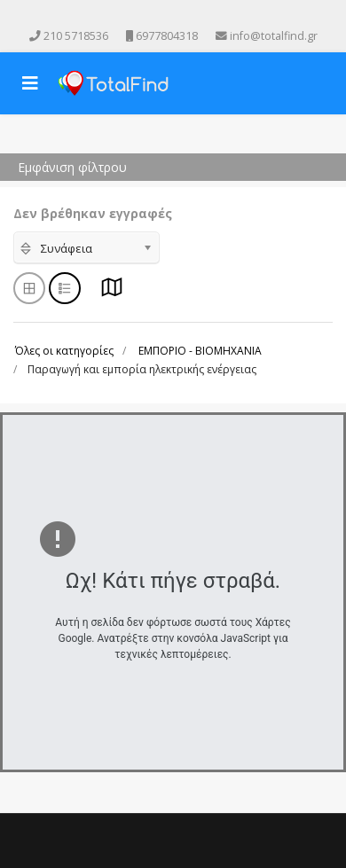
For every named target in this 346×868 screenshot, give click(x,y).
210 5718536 (76, 36)
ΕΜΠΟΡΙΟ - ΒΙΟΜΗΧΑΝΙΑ (200, 351)
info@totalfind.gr (274, 36)
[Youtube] (161, 16)
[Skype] (210, 16)
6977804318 (167, 36)
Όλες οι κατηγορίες (64, 351)
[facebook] (136, 16)
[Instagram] (185, 16)
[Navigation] (30, 83)
